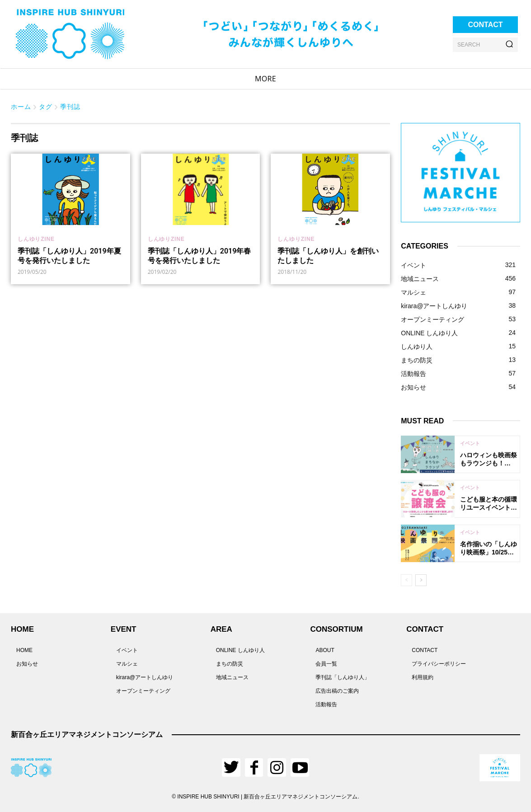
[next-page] (421, 580)
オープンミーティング (143, 691)
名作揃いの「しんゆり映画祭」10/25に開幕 (489, 552)
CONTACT (425, 650)
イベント (470, 443)
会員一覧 (326, 664)
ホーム (21, 106)
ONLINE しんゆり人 (240, 650)
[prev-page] (406, 580)
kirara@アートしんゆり (145, 677)
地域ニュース (232, 677)
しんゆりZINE (36, 239)
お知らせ (27, 664)
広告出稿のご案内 (337, 691)
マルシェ (127, 664)
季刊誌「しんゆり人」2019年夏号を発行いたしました (69, 256)
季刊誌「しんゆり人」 (343, 677)
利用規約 (423, 677)
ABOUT (325, 650)
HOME (24, 650)
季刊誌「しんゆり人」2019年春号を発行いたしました (200, 256)
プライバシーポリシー (439, 664)
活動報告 (326, 704)
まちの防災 (230, 664)
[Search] (509, 45)
